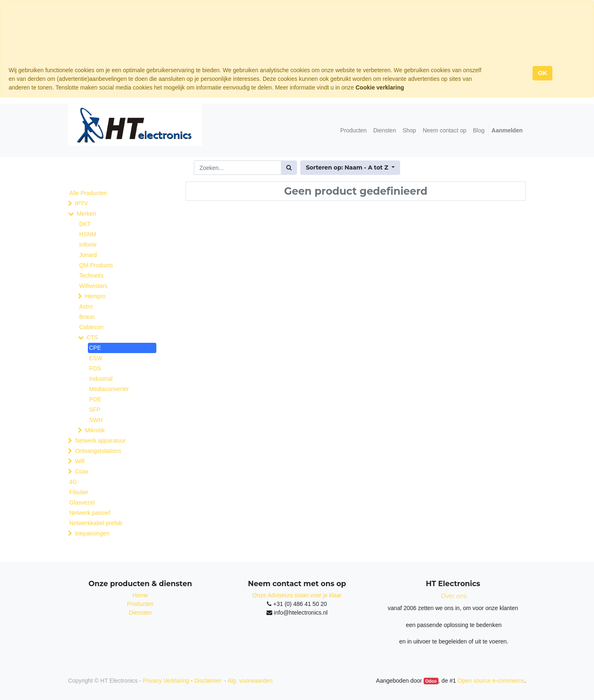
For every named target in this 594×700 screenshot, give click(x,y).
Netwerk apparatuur (100, 441)
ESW (96, 358)
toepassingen (92, 533)
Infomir (88, 245)
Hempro (95, 296)
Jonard (88, 255)
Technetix (91, 276)
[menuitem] (354, 131)
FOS (95, 368)
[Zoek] (289, 168)
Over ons (454, 596)
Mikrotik (95, 430)
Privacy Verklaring (166, 681)
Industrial (101, 379)
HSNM (88, 234)
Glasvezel (82, 502)
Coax (82, 471)
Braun (87, 317)
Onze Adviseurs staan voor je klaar (297, 595)
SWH (96, 420)
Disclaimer (209, 681)
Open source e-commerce (491, 681)
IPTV (81, 203)
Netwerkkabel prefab (96, 523)
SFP (95, 410)
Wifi (80, 461)
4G (73, 482)
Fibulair (79, 492)
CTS (92, 337)
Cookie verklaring (380, 87)
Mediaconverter (109, 389)
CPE (95, 348)
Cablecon (91, 327)
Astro (86, 306)
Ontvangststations (98, 451)
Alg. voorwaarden (250, 681)
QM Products (96, 265)
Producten (140, 604)
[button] (350, 168)
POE (95, 399)
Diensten (140, 613)
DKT (85, 224)
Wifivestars (93, 286)
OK (542, 73)
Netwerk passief (90, 513)
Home (140, 595)
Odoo (431, 681)
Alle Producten (88, 193)
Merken (86, 214)
